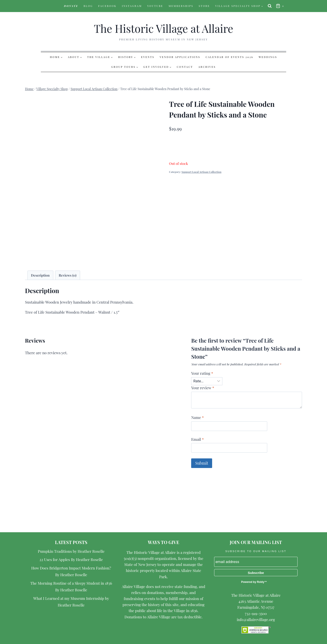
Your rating (202, 373)
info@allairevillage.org (256, 619)
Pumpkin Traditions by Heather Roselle (71, 551)
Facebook (107, 6)
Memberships (181, 6)
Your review (203, 388)
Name (197, 417)
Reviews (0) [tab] (67, 275)
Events (148, 57)
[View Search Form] (270, 6)
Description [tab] (40, 275)
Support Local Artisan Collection (202, 172)
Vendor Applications (180, 57)
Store (204, 6)
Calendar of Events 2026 (230, 57)
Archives (207, 67)
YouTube (155, 6)
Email (197, 439)
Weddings (268, 57)
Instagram (132, 6)
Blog (88, 6)
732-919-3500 (256, 613)
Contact (185, 67)
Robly (261, 582)
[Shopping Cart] (281, 6)
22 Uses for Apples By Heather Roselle (71, 559)
